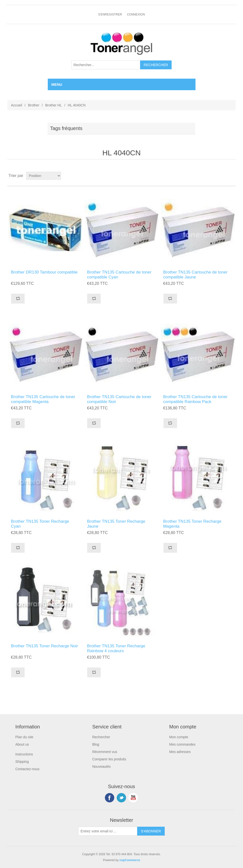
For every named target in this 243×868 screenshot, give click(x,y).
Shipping (22, 762)
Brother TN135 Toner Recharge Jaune (116, 524)
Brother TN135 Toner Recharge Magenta (192, 524)
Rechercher (101, 737)
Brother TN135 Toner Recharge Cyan (40, 524)
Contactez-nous (27, 769)
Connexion (136, 14)
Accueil (17, 105)
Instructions (24, 754)
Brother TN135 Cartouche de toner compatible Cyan (119, 275)
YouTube (133, 798)
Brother (34, 105)
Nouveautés (102, 767)
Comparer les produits (109, 759)
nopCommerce (130, 860)
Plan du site (24, 737)
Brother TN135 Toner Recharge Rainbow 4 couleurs (116, 648)
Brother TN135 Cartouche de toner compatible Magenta (43, 399)
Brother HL (53, 105)
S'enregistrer (110, 14)
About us (22, 744)
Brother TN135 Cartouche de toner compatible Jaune (195, 275)
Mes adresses (180, 752)
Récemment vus (105, 752)
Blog (96, 744)
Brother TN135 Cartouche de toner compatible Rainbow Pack (195, 399)
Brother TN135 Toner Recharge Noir (44, 646)
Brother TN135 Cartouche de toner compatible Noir (119, 399)
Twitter (121, 798)
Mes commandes (182, 744)
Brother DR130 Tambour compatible (44, 272)
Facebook (110, 798)
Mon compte (179, 737)
